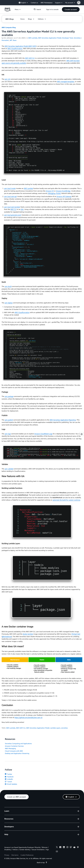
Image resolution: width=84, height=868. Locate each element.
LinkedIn (9, 779)
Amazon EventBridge (63, 191)
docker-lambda (28, 634)
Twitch (8, 782)
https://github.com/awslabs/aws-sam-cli (28, 717)
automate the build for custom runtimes (66, 500)
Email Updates (11, 784)
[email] (57, 852)
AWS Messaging (10, 748)
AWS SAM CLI (30, 58)
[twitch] (71, 847)
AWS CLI (13, 209)
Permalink (5, 40)
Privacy (7, 855)
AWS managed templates (66, 81)
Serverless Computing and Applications (18, 743)
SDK (22, 209)
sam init (7, 79)
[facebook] (60, 847)
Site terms (15, 855)
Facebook (9, 777)
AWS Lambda (28, 188)
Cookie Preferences (27, 855)
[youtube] (74, 847)
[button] (80, 3)
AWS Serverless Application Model (38, 728)
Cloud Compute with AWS (14, 751)
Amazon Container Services (14, 746)
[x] (57, 847)
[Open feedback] (82, 434)
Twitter (8, 774)
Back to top (42, 862)
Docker (58, 193)
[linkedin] (64, 847)
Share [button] (13, 40)
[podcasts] (78, 847)
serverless (64, 728)
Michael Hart (76, 634)
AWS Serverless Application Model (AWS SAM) (20, 46)
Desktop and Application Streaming (17, 753)
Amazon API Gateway (64, 196)
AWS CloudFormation (15, 49)
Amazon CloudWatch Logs (43, 434)
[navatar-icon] (79, 3)
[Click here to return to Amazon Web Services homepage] (7, 11)
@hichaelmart (7, 636)
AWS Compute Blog (9, 27)
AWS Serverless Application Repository (63, 420)
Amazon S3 (50, 191)
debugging (52, 193)
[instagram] (67, 847)
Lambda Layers (55, 728)
